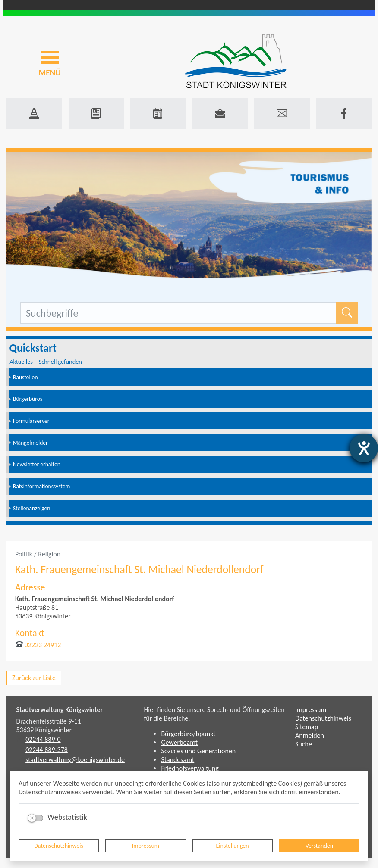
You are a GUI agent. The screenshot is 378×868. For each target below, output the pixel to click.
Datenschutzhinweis (59, 846)
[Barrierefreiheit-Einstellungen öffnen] (364, 448)
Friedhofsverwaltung (190, 768)
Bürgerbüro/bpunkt (188, 734)
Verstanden (319, 846)
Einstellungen (233, 846)
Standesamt (178, 760)
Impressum (146, 846)
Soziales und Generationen (198, 751)
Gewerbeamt (179, 742)
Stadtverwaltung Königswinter (60, 710)
